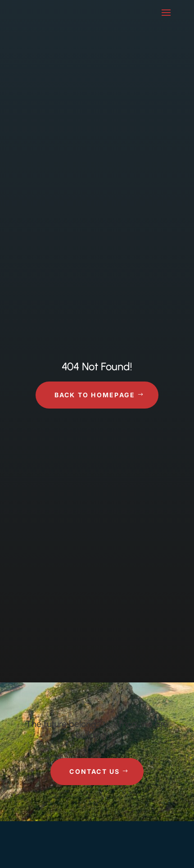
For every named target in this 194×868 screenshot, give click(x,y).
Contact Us (95, 771)
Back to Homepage (95, 395)
